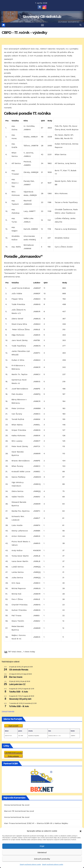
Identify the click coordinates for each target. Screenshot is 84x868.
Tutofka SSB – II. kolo (19, 692)
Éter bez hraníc (16, 677)
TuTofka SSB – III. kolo (19, 706)
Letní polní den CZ (17, 684)
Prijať (42, 846)
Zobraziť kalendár (8, 712)
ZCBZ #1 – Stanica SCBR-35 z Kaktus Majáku (47, 823)
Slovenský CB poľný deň (20, 699)
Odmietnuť (42, 853)
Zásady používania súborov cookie (30, 864)
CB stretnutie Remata (19, 670)
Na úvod (26, 805)
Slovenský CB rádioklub (42, 17)
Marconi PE (9, 811)
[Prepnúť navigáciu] (42, 25)
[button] (81, 831)
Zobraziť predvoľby (42, 859)
